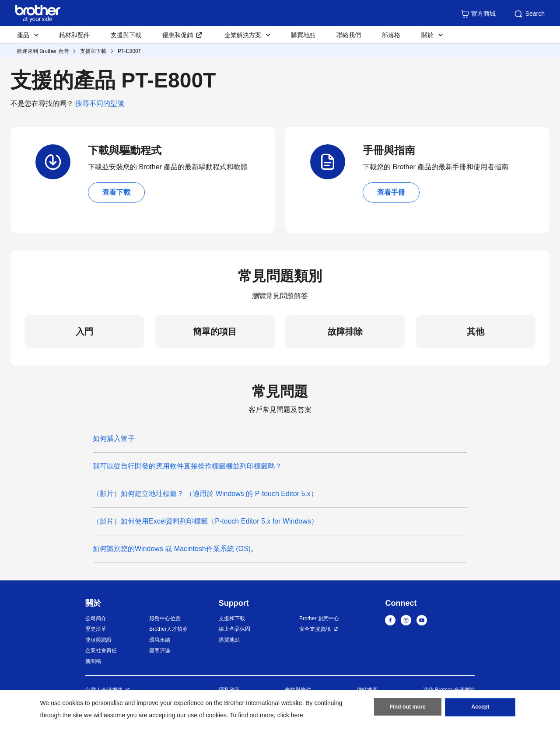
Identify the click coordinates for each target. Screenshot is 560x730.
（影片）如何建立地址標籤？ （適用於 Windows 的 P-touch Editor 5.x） (205, 494)
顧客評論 (160, 650)
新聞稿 (93, 661)
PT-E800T (129, 51)
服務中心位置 (165, 618)
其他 (476, 332)
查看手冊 (391, 192)
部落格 (391, 35)
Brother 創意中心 (319, 618)
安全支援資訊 (315, 629)
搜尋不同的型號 (100, 103)
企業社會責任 (101, 650)
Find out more (408, 709)
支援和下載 (93, 51)
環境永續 (160, 640)
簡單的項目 (215, 332)
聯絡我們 (349, 35)
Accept (480, 709)
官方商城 (478, 14)
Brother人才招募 (168, 629)
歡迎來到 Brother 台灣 (43, 51)
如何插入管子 (114, 438)
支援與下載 (126, 35)
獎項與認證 (98, 640)
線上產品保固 (234, 629)
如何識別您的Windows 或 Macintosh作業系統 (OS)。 (175, 549)
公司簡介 (96, 618)
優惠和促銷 (178, 35)
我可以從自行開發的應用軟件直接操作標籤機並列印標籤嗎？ (189, 466)
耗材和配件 (74, 35)
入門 (84, 332)
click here (290, 715)
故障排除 (345, 332)
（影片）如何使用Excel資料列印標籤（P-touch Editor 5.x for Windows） (205, 521)
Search (529, 14)
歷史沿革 (96, 629)
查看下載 (116, 192)
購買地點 (303, 35)
